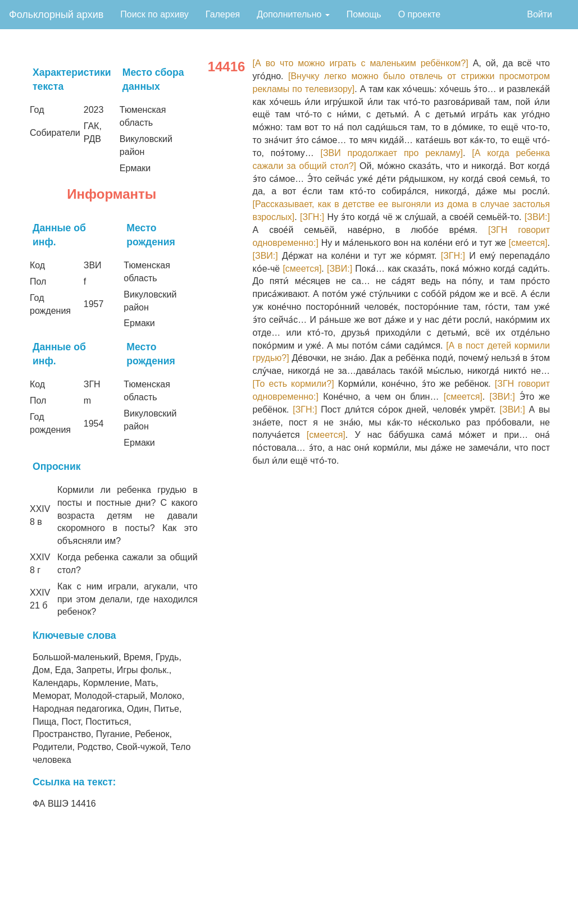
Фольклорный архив (56, 15)
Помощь (364, 14)
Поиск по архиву (154, 14)
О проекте (419, 14)
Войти (540, 14)
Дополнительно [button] (293, 14)
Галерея (223, 14)
